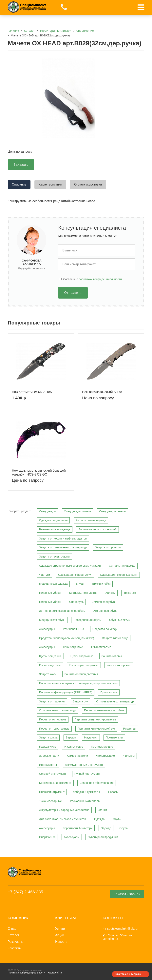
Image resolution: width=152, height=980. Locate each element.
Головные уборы (50, 593)
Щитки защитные (50, 656)
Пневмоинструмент (52, 792)
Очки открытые (101, 647)
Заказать (21, 165)
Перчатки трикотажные (54, 729)
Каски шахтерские (119, 665)
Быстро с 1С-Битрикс (128, 974)
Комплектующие (102, 747)
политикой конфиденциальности (100, 279)
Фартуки (44, 575)
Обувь (117, 819)
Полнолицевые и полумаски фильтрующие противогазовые (78, 683)
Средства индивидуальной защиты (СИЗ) (66, 638)
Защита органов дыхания (81, 674)
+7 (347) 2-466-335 (25, 892)
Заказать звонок (127, 894)
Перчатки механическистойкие (104, 710)
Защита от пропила (108, 547)
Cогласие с (92, 279)
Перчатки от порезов (53, 719)
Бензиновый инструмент (55, 783)
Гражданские (48, 747)
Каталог (13, 935)
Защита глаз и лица (115, 638)
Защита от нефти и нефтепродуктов (63, 539)
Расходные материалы (85, 801)
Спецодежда (47, 511)
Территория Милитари (78, 828)
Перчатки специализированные (95, 719)
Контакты (15, 948)
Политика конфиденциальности (26, 973)
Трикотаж (130, 593)
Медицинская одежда (53, 584)
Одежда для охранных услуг (119, 575)
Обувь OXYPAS (119, 620)
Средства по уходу (105, 629)
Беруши (71, 737)
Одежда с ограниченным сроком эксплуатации (70, 566)
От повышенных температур (115, 701)
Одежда (99, 819)
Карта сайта (55, 973)
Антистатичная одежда (91, 520)
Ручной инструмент (87, 774)
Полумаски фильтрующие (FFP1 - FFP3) (66, 692)
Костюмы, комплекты (83, 593)
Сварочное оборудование (97, 783)
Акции (60, 935)
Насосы (113, 792)
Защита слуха (48, 737)
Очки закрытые (73, 647)
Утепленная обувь (105, 611)
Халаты (110, 593)
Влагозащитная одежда (55, 529)
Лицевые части (49, 756)
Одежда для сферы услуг (75, 575)
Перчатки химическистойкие (96, 729)
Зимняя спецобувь (104, 602)
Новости (61, 942)
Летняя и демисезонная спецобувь (62, 611)
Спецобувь (76, 602)
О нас (12, 929)
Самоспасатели (78, 756)
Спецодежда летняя (112, 511)
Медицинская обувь (52, 620)
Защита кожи (48, 674)
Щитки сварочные (82, 656)
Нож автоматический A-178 (102, 392)
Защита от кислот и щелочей (97, 529)
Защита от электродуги (54, 557)
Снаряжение (47, 837)
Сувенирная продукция (103, 837)
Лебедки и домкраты (86, 792)
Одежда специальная (53, 520)
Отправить (73, 293)
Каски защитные (50, 665)
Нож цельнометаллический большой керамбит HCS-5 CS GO (39, 472)
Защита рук (80, 701)
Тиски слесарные (50, 801)
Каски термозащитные (84, 665)
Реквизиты (15, 942)
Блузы (80, 584)
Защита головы (112, 656)
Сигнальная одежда (122, 566)
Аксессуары (47, 629)
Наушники (91, 737)
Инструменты (48, 765)
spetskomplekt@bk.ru (122, 929)
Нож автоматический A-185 (32, 392)
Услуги (60, 929)
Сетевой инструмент (53, 774)
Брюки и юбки (101, 584)
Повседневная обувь (87, 620)
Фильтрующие (105, 756)
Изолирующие (74, 747)
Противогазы (109, 692)
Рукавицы (130, 729)
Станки (102, 810)
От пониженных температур (57, 710)
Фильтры (129, 756)
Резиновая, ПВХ (74, 629)
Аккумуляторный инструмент (84, 765)
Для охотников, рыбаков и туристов (62, 819)
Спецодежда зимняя (77, 511)
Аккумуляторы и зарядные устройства (64, 810)
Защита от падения (52, 701)
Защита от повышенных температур (63, 547)
